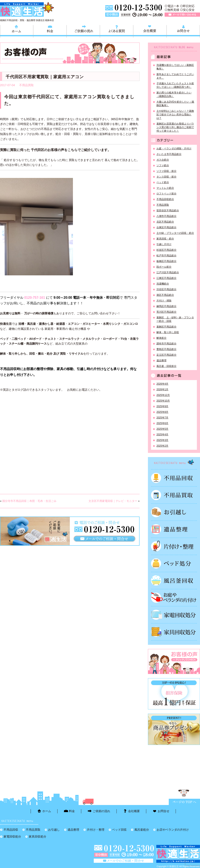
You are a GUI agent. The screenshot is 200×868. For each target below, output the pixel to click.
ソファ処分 (163, 165)
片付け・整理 (174, 546)
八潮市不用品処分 (166, 216)
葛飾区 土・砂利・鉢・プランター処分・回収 (175, 319)
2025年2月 (162, 446)
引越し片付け (164, 244)
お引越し (174, 512)
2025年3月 (162, 440)
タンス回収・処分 (166, 177)
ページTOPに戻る (184, 802)
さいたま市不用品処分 (169, 154)
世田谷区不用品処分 (168, 210)
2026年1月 (162, 389)
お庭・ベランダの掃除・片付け (174, 149)
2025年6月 (162, 423)
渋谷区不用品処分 (166, 289)
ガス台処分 (163, 160)
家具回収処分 (174, 632)
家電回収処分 (174, 615)
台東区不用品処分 (166, 227)
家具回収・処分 (165, 239)
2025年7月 (162, 418)
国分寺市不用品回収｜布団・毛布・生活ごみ (29, 501)
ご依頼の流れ (83, 31)
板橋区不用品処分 (166, 261)
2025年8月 (162, 412)
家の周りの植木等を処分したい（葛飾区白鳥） (174, 94)
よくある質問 (117, 31)
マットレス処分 (165, 188)
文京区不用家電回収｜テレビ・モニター (113, 501)
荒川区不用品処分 (166, 312)
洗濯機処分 (163, 284)
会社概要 (150, 31)
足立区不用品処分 (166, 355)
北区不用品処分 (165, 222)
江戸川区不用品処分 (168, 272)
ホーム (17, 31)
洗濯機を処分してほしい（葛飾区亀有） (175, 67)
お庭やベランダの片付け (174, 598)
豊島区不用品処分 (166, 349)
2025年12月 (163, 395)
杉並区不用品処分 (166, 250)
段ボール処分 (164, 267)
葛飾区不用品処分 (166, 327)
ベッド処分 (163, 182)
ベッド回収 (174, 563)
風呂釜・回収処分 (166, 366)
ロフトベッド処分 (166, 194)
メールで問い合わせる (182, 15)
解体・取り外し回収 (168, 332)
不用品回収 (174, 478)
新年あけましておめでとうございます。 (175, 76)
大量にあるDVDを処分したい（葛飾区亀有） (175, 104)
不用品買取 (26, 85)
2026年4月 (162, 384)
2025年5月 (162, 429)
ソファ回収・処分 (166, 171)
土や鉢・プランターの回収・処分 (175, 233)
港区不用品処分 (165, 295)
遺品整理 (161, 360)
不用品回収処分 (165, 199)
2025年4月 (162, 435)
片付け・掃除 (164, 301)
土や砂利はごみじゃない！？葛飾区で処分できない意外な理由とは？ (175, 115)
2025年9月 (162, 406)
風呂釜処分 (174, 581)
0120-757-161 (35, 298)
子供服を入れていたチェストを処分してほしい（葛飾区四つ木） (175, 85)
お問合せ (183, 31)
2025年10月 (163, 401)
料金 (50, 31)
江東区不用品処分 (166, 278)
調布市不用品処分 (166, 344)
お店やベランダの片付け (173, 830)
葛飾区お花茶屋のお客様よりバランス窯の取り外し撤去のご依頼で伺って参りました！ (175, 127)
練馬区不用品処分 (166, 306)
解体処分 (161, 338)
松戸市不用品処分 (166, 256)
